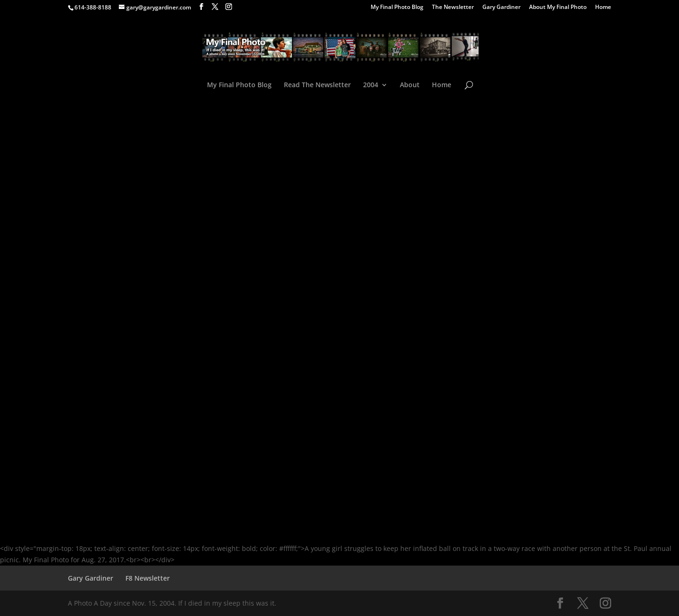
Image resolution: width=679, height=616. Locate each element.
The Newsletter (453, 8)
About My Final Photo (558, 8)
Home (603, 8)
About (410, 85)
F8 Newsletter (148, 578)
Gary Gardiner (501, 8)
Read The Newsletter (317, 85)
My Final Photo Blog (397, 8)
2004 (371, 85)
